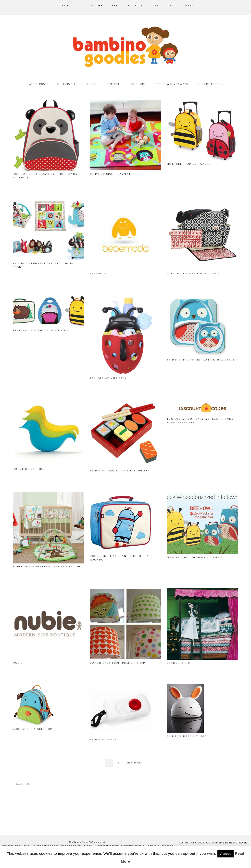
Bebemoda (99, 274)
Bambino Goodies (125, 47)
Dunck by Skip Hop (29, 469)
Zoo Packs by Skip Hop (32, 729)
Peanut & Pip (178, 663)
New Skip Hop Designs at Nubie (195, 557)
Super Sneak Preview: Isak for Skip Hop (48, 567)
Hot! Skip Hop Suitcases (189, 164)
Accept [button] (226, 854)
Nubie (18, 663)
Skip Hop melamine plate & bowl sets (201, 360)
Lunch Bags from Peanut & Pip (118, 663)
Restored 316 (238, 843)
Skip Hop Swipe (103, 740)
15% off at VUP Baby (108, 378)
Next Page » (135, 763)
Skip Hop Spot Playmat (110, 174)
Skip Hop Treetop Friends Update (120, 471)
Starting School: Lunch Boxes (40, 330)
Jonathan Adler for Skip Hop (193, 274)
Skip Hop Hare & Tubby (187, 736)
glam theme (215, 843)
